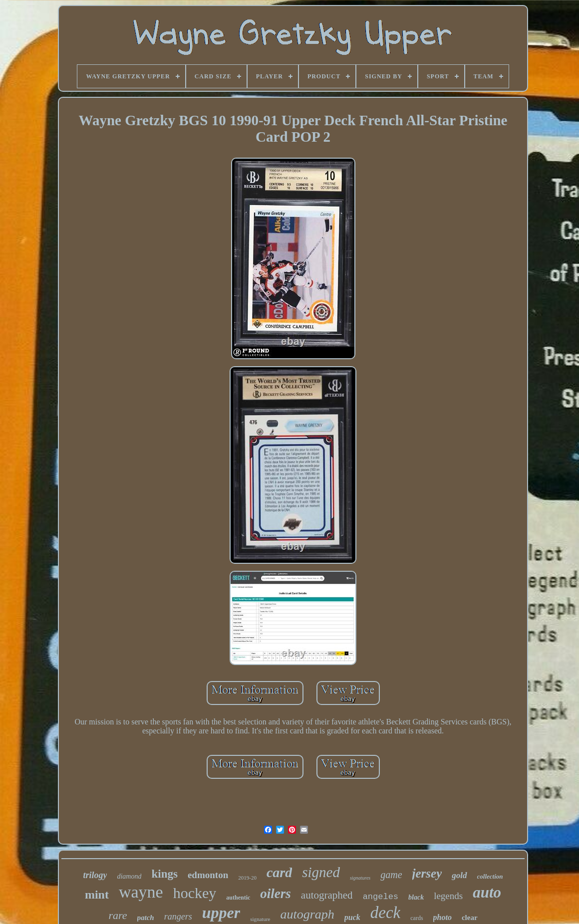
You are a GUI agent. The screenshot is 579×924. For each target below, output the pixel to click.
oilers (276, 894)
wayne (141, 892)
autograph (307, 914)
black (416, 897)
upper (221, 913)
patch (146, 918)
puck (352, 917)
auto (487, 892)
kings (164, 874)
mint (97, 895)
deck (385, 913)
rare (118, 915)
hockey (195, 893)
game (391, 875)
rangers (178, 917)
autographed (327, 895)
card (279, 872)
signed (321, 872)
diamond (129, 876)
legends (448, 896)
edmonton (208, 875)
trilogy (95, 875)
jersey (427, 873)
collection (490, 876)
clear (470, 918)
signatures (360, 878)
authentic (238, 898)
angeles (381, 897)
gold (459, 875)
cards (417, 918)
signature (260, 919)
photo (442, 917)
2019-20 (247, 878)
